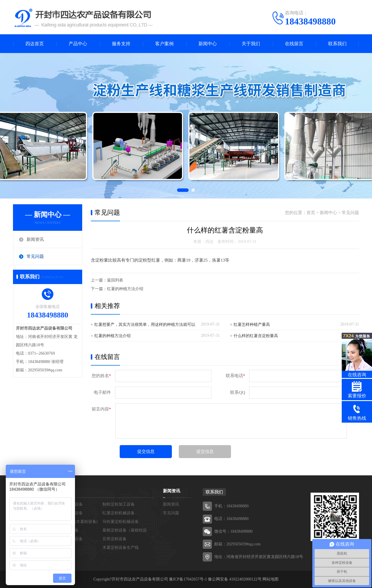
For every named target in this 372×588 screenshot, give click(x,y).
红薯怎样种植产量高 (252, 325)
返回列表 (115, 280)
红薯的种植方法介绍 (125, 289)
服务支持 (121, 44)
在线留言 (294, 44)
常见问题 (35, 256)
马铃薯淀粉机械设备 (121, 522)
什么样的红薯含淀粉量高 (256, 336)
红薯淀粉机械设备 (119, 513)
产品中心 (78, 44)
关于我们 (251, 44)
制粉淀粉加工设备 (119, 504)
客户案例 (164, 44)
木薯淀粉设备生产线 (121, 548)
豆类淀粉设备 (114, 539)
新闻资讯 (35, 239)
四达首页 (35, 44)
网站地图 (270, 579)
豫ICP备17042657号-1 (188, 579)
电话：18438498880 (231, 519)
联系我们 (337, 44)
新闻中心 (208, 44)
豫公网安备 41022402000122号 (235, 579)
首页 (311, 213)
